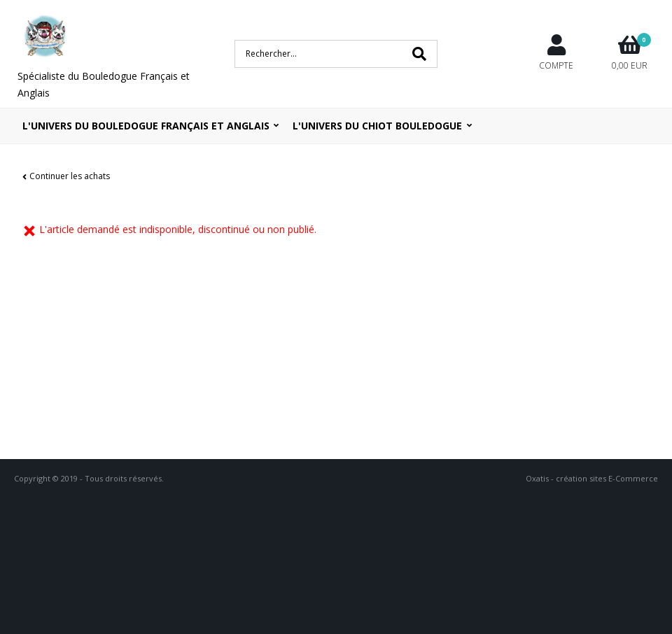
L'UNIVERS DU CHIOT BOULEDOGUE (377, 126)
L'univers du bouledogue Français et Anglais (146, 126)
